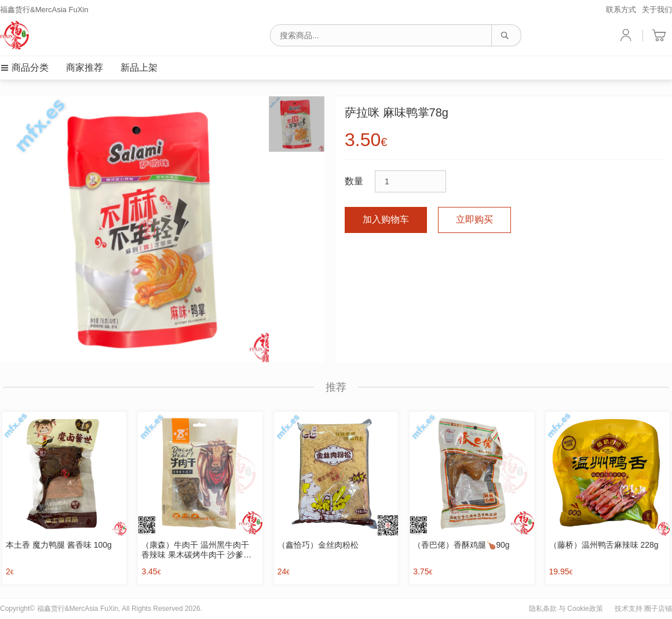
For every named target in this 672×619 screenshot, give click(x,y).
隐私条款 (543, 609)
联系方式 (621, 10)
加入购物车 (386, 219)
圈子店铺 (658, 609)
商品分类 (24, 68)
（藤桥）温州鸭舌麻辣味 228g (604, 545)
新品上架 (139, 68)
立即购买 (474, 219)
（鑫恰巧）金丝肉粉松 (318, 545)
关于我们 (657, 10)
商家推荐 (85, 68)
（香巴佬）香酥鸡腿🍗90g (461, 545)
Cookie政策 (585, 609)
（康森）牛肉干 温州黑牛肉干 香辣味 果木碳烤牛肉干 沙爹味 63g (196, 550)
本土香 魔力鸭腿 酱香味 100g (59, 545)
